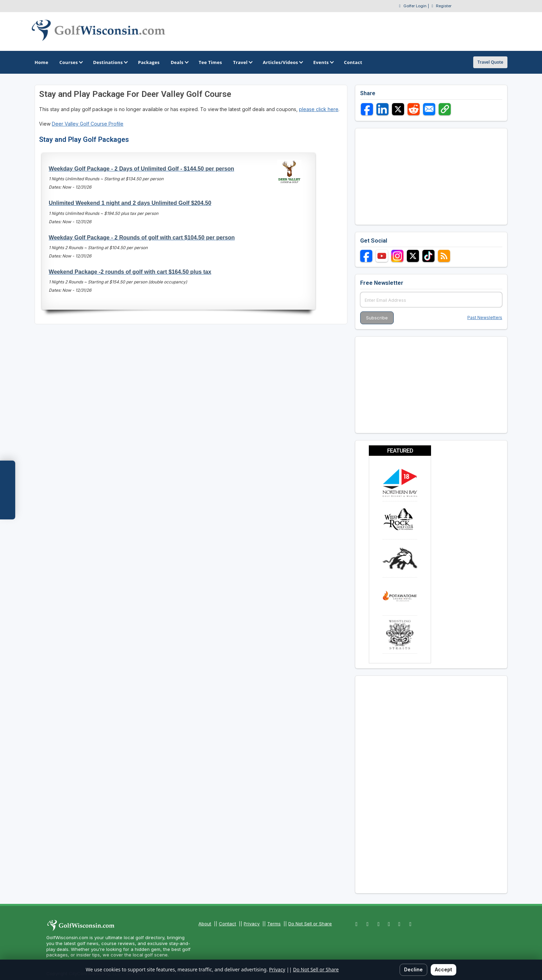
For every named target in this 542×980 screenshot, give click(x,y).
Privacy (252, 924)
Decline (413, 969)
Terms (274, 924)
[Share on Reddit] (414, 109)
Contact (227, 924)
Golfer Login (415, 6)
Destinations (110, 62)
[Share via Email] (429, 109)
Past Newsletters (485, 317)
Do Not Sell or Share (310, 924)
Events (323, 62)
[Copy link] (445, 109)
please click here (319, 109)
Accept (443, 969)
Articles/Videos (282, 62)
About (205, 924)
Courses (71, 62)
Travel (242, 62)
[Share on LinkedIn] (382, 109)
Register (444, 6)
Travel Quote (490, 62)
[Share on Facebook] (367, 109)
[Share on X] (398, 109)
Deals (179, 62)
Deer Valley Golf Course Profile (88, 124)
